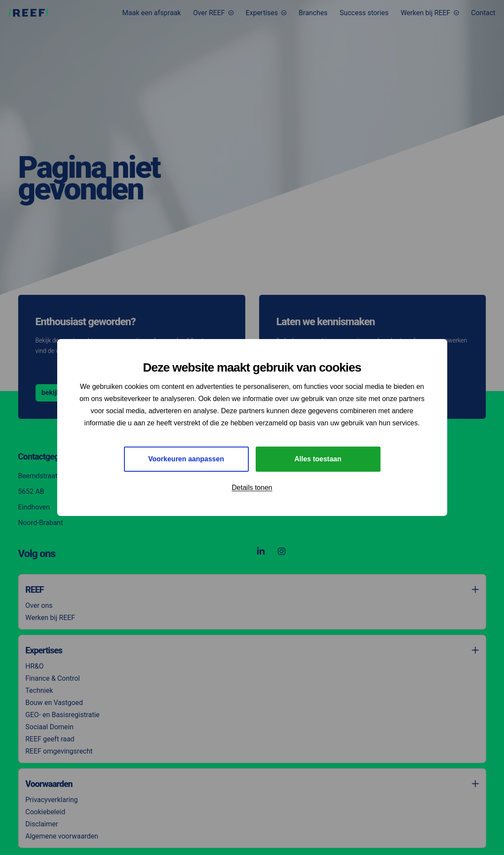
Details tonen (252, 488)
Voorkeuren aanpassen (186, 459)
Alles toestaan (318, 459)
